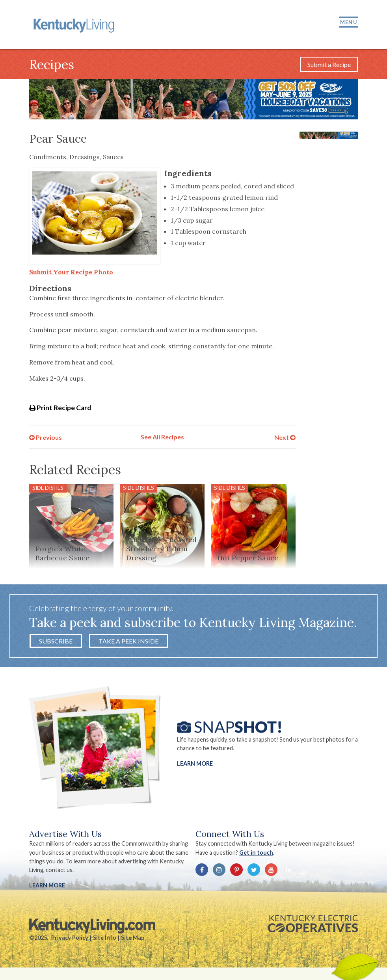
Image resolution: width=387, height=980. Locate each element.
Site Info (105, 938)
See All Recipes (162, 437)
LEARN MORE (47, 885)
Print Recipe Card (60, 408)
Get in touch (256, 853)
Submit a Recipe (329, 64)
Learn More (195, 763)
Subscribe (56, 641)
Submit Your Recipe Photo (71, 272)
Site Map (133, 938)
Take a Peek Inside (128, 641)
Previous (46, 437)
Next (285, 437)
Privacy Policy (70, 938)
